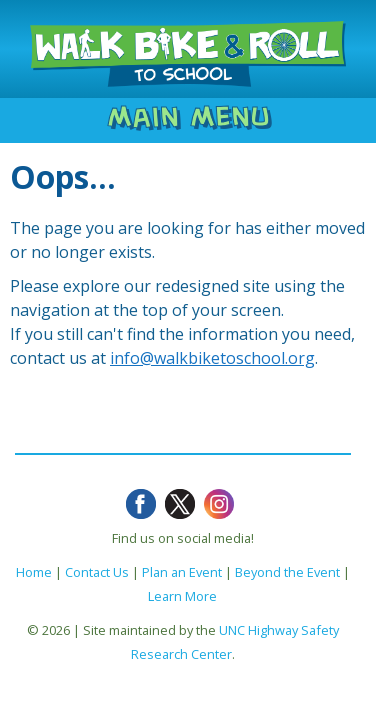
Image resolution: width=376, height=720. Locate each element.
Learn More (182, 596)
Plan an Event (182, 572)
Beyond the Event (287, 572)
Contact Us (97, 572)
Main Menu (188, 116)
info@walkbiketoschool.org (212, 358)
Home (34, 572)
